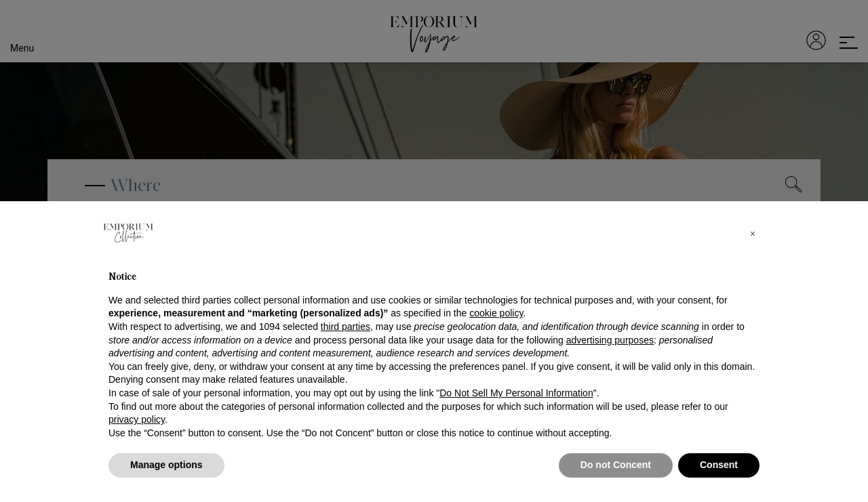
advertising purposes (610, 340)
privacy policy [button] (137, 419)
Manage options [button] (166, 465)
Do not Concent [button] (616, 465)
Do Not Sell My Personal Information (516, 393)
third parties (346, 327)
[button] (753, 234)
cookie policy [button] (496, 313)
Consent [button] (719, 465)
